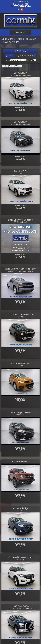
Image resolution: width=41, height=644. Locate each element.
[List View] (11, 56)
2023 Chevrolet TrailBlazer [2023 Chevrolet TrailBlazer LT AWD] (21, 316)
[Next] (35, 56)
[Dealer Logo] (20, 21)
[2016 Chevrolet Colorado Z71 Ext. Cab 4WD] (20, 238)
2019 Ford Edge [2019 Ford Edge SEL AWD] (20, 509)
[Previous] (14, 56)
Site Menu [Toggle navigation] (20, 32)
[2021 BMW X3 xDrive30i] (20, 189)
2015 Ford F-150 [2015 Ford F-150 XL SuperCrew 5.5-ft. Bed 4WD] (20, 607)
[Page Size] (35, 60)
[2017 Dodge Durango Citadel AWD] (20, 431)
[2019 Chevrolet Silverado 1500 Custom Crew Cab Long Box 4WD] (20, 285)
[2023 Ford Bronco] (20, 478)
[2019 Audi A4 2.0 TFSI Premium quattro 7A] (20, 91)
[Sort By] (18, 60)
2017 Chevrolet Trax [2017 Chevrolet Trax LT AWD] (20, 364)
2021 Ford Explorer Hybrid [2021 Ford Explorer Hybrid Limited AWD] (20, 558)
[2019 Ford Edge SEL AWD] (20, 527)
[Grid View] (7, 56)
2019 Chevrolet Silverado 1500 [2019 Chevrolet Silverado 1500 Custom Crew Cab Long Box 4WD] (21, 270)
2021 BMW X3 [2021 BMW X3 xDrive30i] (21, 172)
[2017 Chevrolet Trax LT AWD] (20, 382)
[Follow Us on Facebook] (19, 10)
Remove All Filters (15, 66)
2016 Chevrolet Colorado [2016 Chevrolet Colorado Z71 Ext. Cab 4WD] (20, 221)
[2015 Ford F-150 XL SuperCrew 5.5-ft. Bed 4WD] (20, 625)
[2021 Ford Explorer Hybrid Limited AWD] (20, 576)
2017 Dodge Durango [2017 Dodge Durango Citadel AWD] (20, 413)
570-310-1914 (22, 6)
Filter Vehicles (20, 51)
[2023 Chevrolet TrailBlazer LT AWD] (20, 333)
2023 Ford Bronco (20, 461)
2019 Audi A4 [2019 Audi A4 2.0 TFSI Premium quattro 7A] (20, 74)
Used (5, 66)
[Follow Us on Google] (22, 10)
